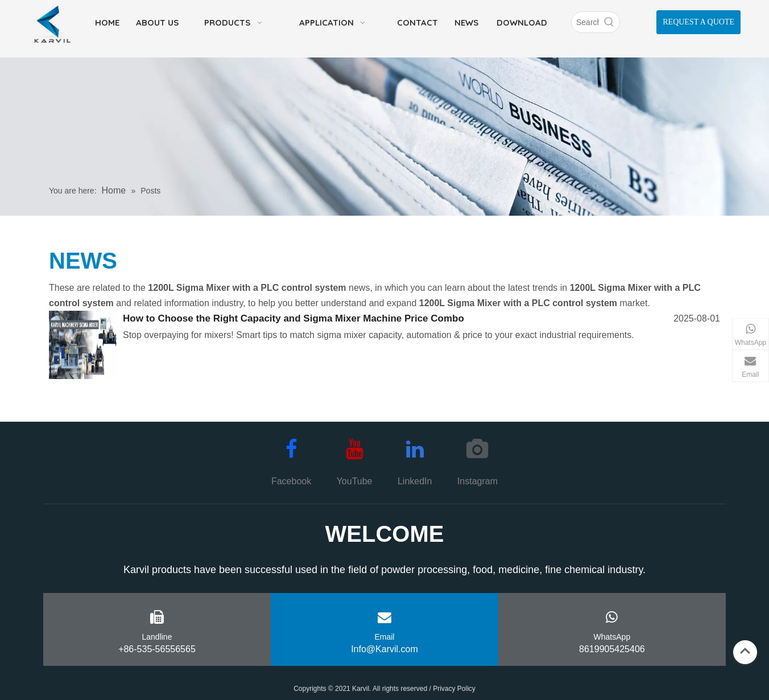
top (745, 651)
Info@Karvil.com (385, 649)
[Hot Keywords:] (609, 22)
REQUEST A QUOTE (698, 22)
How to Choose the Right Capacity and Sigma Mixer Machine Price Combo (293, 318)
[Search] (585, 22)
